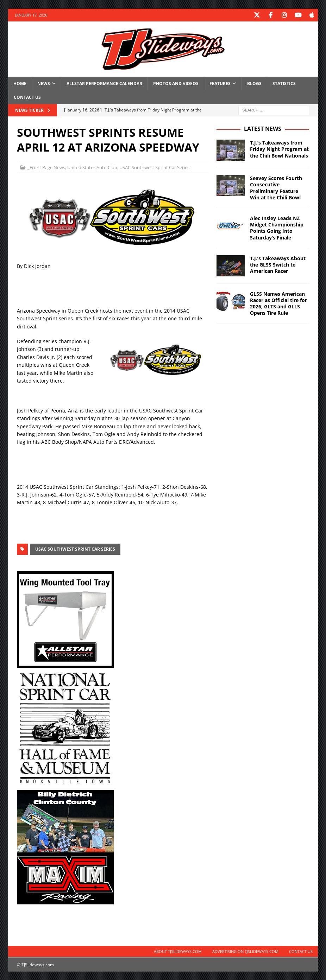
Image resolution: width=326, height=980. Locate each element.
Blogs (254, 83)
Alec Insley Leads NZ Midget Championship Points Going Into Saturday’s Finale (277, 228)
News (44, 83)
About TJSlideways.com (178, 951)
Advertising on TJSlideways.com (245, 951)
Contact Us (27, 97)
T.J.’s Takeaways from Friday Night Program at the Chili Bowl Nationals (279, 149)
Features (220, 83)
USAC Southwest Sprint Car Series (154, 167)
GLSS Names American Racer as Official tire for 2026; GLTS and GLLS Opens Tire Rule (278, 303)
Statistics (284, 83)
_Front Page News (46, 167)
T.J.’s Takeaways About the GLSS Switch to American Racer (278, 264)
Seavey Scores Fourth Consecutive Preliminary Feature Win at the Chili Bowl (276, 187)
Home (20, 83)
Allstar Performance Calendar (104, 83)
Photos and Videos (176, 83)
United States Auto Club (92, 167)
